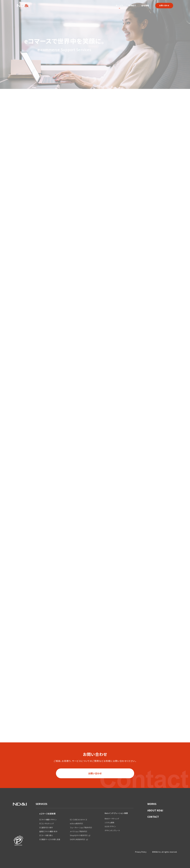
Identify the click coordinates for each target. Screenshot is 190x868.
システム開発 (109, 823)
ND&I (23, 6)
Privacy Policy (141, 852)
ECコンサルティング (47, 823)
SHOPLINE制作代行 (78, 839)
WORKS (152, 804)
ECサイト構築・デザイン (48, 820)
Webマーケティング (112, 819)
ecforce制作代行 (76, 823)
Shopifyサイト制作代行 (79, 835)
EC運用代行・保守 (46, 828)
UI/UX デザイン (110, 826)
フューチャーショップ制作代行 (81, 828)
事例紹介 (132, 5)
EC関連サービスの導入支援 (50, 839)
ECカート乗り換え (46, 835)
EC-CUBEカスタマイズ (78, 820)
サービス (119, 5)
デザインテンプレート (112, 830)
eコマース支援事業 (47, 814)
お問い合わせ (164, 5)
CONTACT (153, 817)
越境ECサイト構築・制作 (48, 831)
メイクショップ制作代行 (79, 831)
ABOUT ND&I (155, 810)
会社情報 (145, 5)
